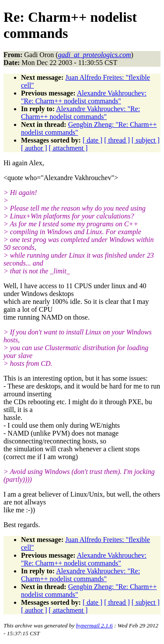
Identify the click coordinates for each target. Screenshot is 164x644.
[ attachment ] (68, 148)
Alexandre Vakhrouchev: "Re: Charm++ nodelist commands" (84, 97)
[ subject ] (146, 140)
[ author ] (34, 148)
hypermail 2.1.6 (94, 625)
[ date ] (92, 140)
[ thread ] (117, 140)
